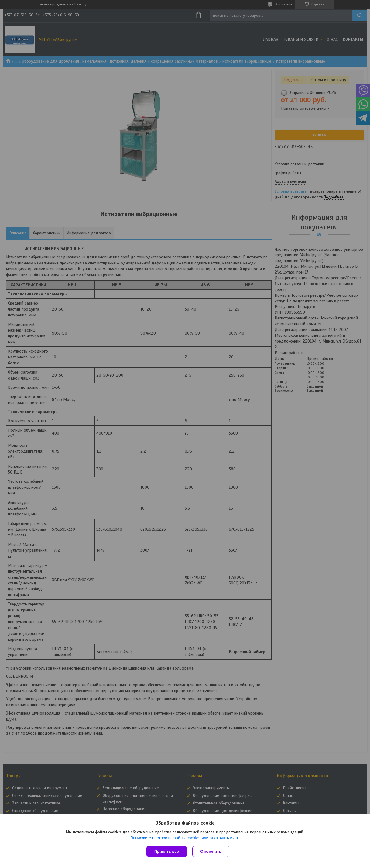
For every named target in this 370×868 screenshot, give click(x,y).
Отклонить (211, 851)
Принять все (167, 851)
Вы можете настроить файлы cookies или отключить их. (183, 838)
